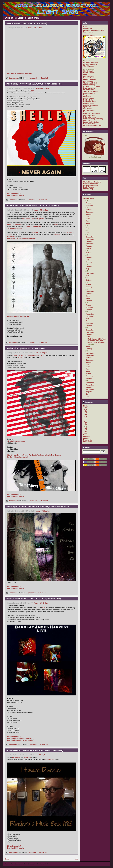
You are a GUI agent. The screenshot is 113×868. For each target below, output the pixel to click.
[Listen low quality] (14, 193)
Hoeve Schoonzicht (90, 184)
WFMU (86, 74)
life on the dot (88, 90)
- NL (86, 425)
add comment (13, 745)
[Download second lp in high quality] (20, 740)
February (89, 205)
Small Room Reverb (91, 91)
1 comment (12, 200)
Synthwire (87, 107)
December (90, 237)
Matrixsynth (88, 108)
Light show (87, 442)
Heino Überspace (90, 117)
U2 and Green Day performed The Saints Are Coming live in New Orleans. (34, 455)
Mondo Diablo (88, 98)
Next (76, 859)
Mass (56, 225)
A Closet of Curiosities (92, 86)
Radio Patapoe (89, 187)
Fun (85, 435)
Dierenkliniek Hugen (91, 185)
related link (44, 78)
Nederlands (88, 440)
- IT (85, 421)
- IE (85, 418)
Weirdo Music (88, 71)
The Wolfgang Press (14, 229)
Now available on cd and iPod (18, 316)
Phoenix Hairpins (90, 80)
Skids (20, 357)
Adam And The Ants (14, 225)
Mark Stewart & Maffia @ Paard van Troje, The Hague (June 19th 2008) (97, 341)
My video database (90, 64)
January (89, 262)
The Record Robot (90, 83)
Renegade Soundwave (33, 227)
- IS (85, 420)
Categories (88, 402)
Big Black (41, 219)
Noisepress (87, 112)
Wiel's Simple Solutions (92, 182)
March (88, 203)
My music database (90, 63)
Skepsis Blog (88, 189)
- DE (86, 413)
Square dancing (89, 85)
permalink (34, 78)
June (88, 219)
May (88, 221)
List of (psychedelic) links (93, 125)
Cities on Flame (89, 93)
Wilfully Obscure (89, 115)
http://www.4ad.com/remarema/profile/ (21, 238)
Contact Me (87, 28)
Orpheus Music (89, 78)
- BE (86, 409)
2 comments (12, 78)
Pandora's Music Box (91, 122)
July (88, 217)
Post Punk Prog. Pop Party (93, 119)
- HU (86, 416)
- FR (86, 414)
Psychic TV (11, 236)
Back (7, 859)
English (39, 28)
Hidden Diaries (89, 103)
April (88, 223)
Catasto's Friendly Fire (92, 114)
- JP (86, 423)
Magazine (27, 758)
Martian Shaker (89, 81)
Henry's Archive (89, 88)
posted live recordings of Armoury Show (27, 355)
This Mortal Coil (28, 219)
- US (86, 428)
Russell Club (50, 760)
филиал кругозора (90, 105)
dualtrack (87, 120)
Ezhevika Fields (89, 110)
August (89, 214)
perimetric (87, 97)
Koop (85, 95)
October (89, 210)
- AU (86, 408)
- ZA (86, 431)
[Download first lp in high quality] (19, 738)
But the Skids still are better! (17, 457)
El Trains (35, 233)
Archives (87, 195)
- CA (86, 411)
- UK (34, 28)
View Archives (89, 198)
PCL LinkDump (89, 76)
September (90, 212)
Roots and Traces (90, 102)
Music (30, 28)
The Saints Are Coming (17, 441)
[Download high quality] (16, 195)
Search (86, 447)
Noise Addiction (89, 124)
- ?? (86, 433)
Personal (87, 437)
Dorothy (57, 235)
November (90, 239)
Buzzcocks (16, 758)
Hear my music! (89, 35)
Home (85, 27)
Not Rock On (88, 100)
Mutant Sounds (89, 73)
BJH (44, 608)
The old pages (89, 66)
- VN (86, 430)
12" (33, 91)
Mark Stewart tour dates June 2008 (20, 73)
